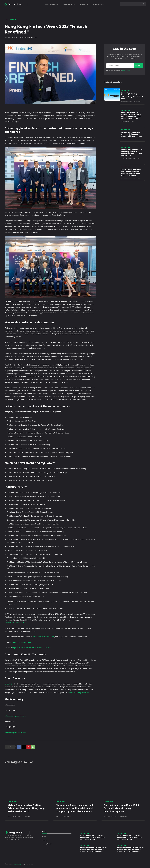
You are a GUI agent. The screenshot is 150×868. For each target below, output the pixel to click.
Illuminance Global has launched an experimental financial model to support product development (131, 115)
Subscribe (138, 66)
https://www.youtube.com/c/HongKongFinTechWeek (32, 648)
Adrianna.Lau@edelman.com (15, 716)
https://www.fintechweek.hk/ (43, 637)
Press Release (10, 19)
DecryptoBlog (17, 864)
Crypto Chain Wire (30, 38)
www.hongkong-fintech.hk (79, 693)
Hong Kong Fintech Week (22, 642)
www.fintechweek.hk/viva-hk (16, 623)
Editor (123, 121)
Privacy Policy (126, 70)
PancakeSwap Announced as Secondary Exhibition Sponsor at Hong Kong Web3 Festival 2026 (132, 153)
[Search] (144, 4)
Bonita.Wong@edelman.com (15, 733)
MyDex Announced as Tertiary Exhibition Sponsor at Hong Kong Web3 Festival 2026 (132, 96)
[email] (120, 66)
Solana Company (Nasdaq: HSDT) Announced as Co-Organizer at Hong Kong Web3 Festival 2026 (131, 172)
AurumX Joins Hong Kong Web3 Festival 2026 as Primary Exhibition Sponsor (132, 134)
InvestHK (8, 684)
